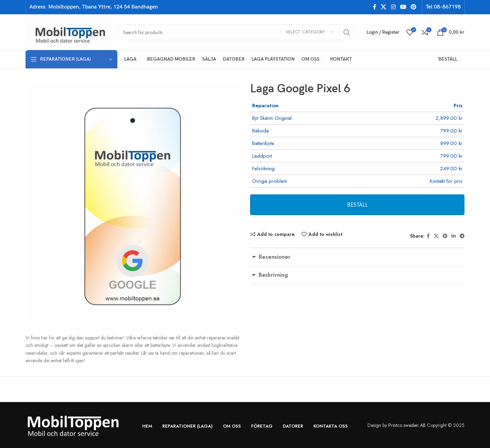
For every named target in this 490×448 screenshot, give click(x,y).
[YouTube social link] (403, 7)
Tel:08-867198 (443, 7)
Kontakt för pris (446, 181)
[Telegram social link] (462, 236)
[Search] (236, 32)
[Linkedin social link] (454, 236)
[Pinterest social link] (414, 7)
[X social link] (384, 7)
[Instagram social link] (393, 7)
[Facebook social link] (374, 7)
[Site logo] (68, 32)
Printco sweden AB (407, 425)
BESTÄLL (357, 205)
